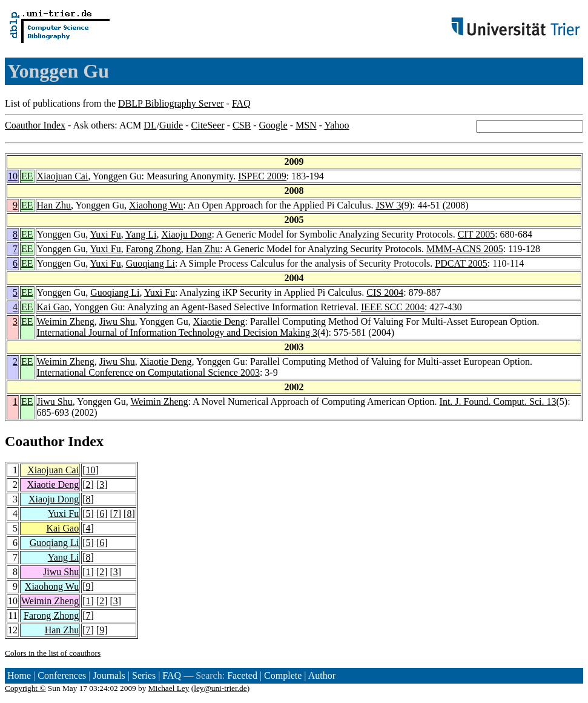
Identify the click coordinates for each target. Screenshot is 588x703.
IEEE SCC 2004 (393, 307)
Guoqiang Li (150, 263)
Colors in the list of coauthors (53, 653)
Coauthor (35, 441)
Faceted (242, 675)
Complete (283, 675)
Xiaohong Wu (156, 205)
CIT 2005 (476, 234)
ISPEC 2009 (262, 176)
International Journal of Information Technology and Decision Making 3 (177, 332)
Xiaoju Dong (186, 234)
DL (150, 125)
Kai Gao (53, 307)
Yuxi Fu (106, 234)
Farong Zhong (154, 249)
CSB (242, 125)
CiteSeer (208, 125)
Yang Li (141, 234)
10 (13, 176)
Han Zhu (54, 205)
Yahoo (336, 125)
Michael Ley (169, 688)
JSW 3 (388, 205)
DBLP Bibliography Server (171, 103)
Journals (109, 675)
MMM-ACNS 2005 (465, 249)
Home (19, 675)
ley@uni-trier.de (220, 688)
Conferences (62, 675)
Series (144, 675)
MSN (306, 125)
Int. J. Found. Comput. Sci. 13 (498, 401)
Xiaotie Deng (219, 322)
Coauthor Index (35, 125)
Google (273, 125)
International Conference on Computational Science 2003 (148, 372)
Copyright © (25, 688)
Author (322, 675)
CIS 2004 (385, 292)
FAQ (241, 103)
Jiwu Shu (117, 322)
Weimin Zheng (66, 322)
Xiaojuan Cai (63, 176)
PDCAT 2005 (461, 263)
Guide (171, 125)
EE (27, 176)
